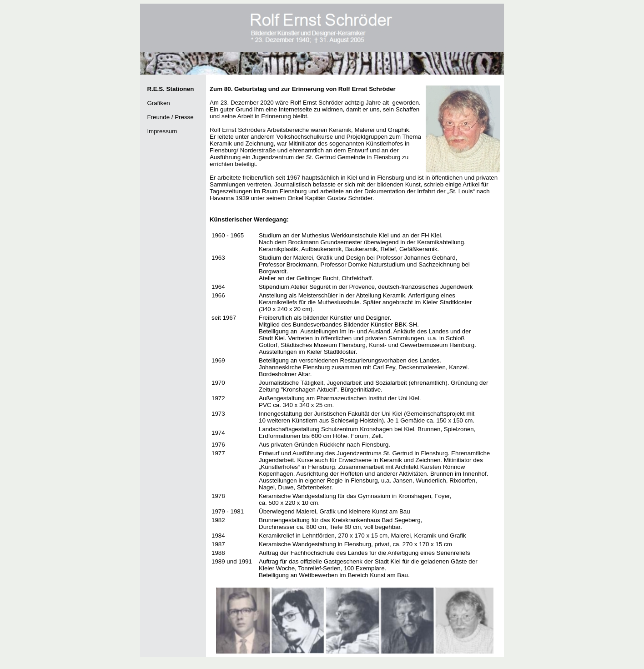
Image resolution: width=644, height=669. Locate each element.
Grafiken (158, 103)
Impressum (162, 131)
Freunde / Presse (170, 117)
